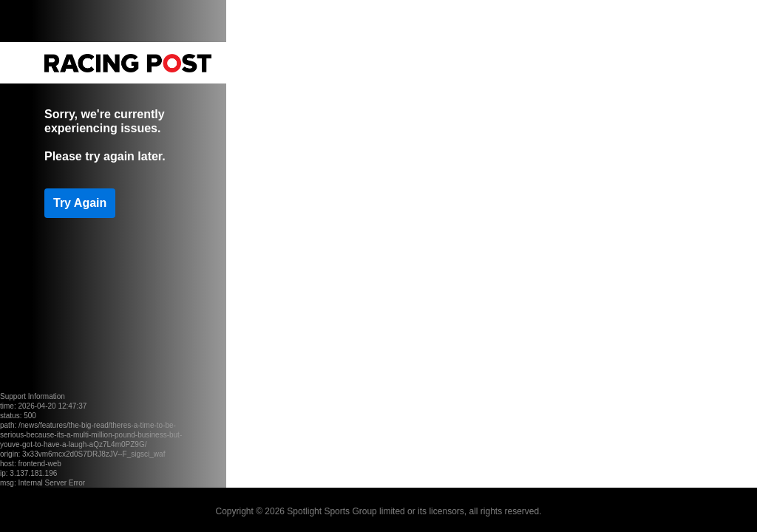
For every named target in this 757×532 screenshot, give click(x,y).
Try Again (80, 203)
